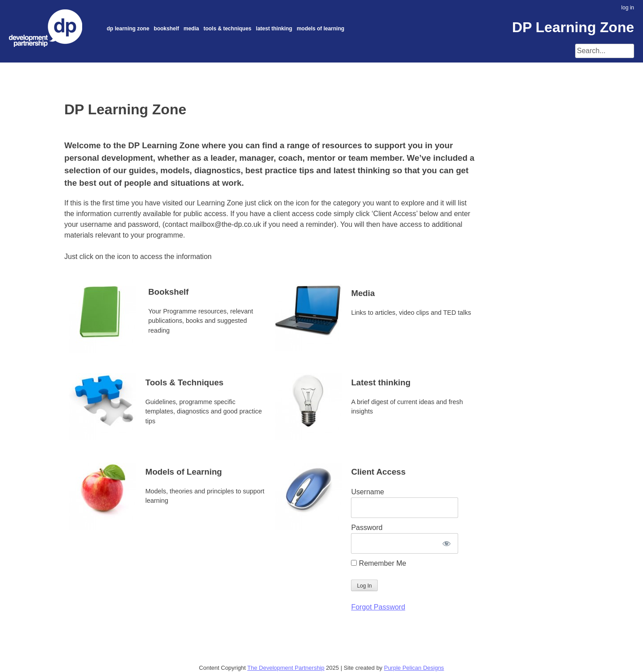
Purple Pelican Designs (414, 668)
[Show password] (447, 543)
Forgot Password (378, 607)
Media (191, 29)
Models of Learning (320, 29)
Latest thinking (274, 29)
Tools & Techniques (228, 29)
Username (367, 492)
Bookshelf (166, 29)
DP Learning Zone (128, 29)
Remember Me (378, 563)
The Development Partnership (286, 668)
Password (367, 528)
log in (628, 8)
